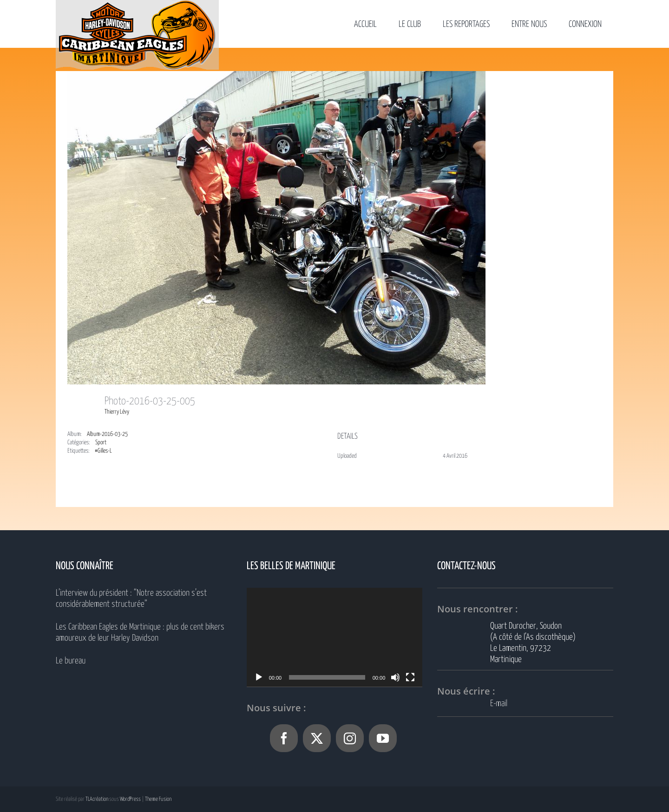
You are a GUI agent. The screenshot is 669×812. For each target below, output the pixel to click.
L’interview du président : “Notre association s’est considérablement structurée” (131, 599)
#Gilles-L (103, 451)
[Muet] (395, 677)
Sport (101, 443)
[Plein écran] (410, 677)
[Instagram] (350, 738)
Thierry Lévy (117, 412)
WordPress (130, 799)
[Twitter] (317, 738)
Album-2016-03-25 (107, 434)
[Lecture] (259, 677)
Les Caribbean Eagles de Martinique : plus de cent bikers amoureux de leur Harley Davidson (140, 633)
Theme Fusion (158, 799)
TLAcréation (97, 799)
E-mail (499, 704)
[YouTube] (383, 738)
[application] (335, 637)
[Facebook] (284, 738)
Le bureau (71, 661)
